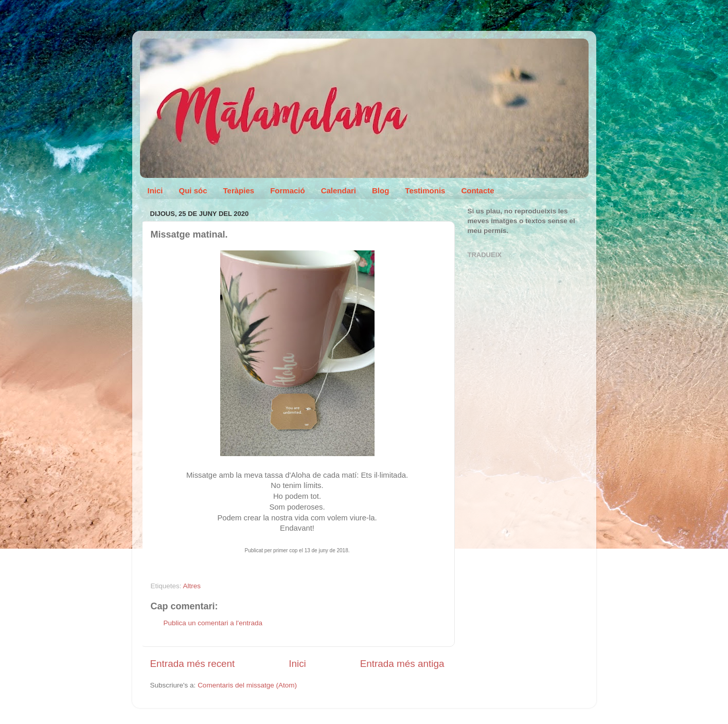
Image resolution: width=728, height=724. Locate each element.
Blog (380, 191)
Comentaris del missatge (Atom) (247, 685)
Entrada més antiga (402, 664)
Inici (155, 191)
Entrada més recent (193, 664)
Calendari (339, 191)
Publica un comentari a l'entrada (213, 623)
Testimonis (425, 191)
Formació (288, 191)
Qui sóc (193, 191)
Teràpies (239, 191)
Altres (192, 586)
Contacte (477, 191)
